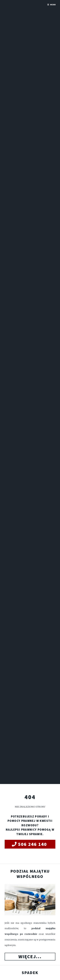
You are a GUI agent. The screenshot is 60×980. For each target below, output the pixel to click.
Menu (53, 5)
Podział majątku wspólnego (30, 874)
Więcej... (30, 957)
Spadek (30, 973)
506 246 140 (32, 844)
